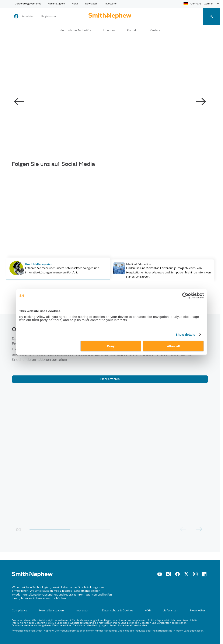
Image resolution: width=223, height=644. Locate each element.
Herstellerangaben (52, 610)
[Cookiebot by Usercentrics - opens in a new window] (185, 295)
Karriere (155, 30)
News (75, 4)
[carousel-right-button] (201, 102)
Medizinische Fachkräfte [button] (76, 30)
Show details (185, 334)
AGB (148, 610)
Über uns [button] (109, 30)
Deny (111, 346)
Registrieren (49, 16)
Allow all (173, 346)
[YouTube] (160, 575)
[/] (32, 576)
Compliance (20, 610)
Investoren (111, 4)
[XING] (169, 575)
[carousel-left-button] (19, 102)
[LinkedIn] (204, 575)
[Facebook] (177, 575)
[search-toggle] (211, 16)
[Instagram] (195, 575)
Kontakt (133, 30)
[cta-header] (110, 16)
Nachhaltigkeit (57, 4)
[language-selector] (202, 4)
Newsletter (92, 4)
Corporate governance (28, 4)
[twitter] (186, 575)
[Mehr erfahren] (110, 379)
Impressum (83, 610)
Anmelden (27, 16)
